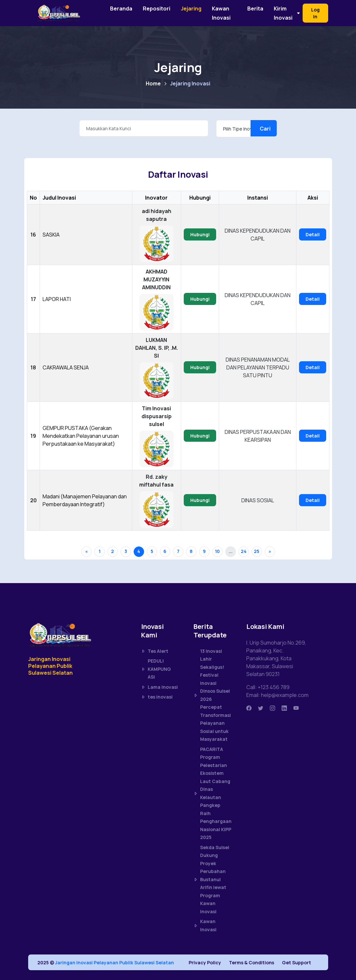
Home (153, 83)
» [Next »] (270, 551)
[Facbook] (249, 708)
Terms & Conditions (252, 962)
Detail (313, 234)
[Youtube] (296, 708)
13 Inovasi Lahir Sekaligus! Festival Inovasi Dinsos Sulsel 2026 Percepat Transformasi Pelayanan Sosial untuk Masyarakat (212, 695)
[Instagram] (272, 708)
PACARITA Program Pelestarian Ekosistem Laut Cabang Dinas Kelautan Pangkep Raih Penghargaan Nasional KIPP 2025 (212, 793)
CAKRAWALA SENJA (66, 367)
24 (244, 551)
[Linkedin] (284, 708)
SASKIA (51, 235)
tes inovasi (157, 697)
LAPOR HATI (57, 299)
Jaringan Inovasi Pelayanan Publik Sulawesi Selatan (114, 962)
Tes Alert (155, 651)
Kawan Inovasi (205, 925)
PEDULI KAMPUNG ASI (156, 669)
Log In (315, 13)
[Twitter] (261, 708)
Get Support (297, 962)
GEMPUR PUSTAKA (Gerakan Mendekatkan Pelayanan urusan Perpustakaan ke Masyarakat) (81, 436)
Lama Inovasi (159, 687)
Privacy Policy (205, 962)
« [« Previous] (86, 551)
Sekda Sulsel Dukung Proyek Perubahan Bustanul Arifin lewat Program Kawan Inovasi (211, 879)
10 (217, 551)
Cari (265, 129)
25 (257, 551)
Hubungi (200, 234)
